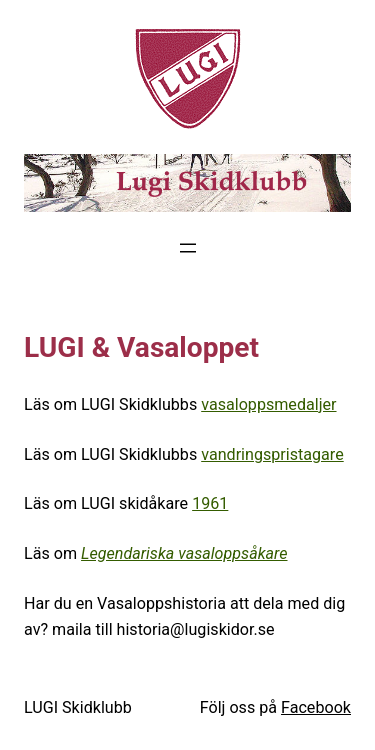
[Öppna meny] (188, 248)
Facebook (316, 707)
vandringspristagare (272, 454)
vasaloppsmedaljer (268, 404)
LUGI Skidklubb (78, 707)
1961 (210, 503)
